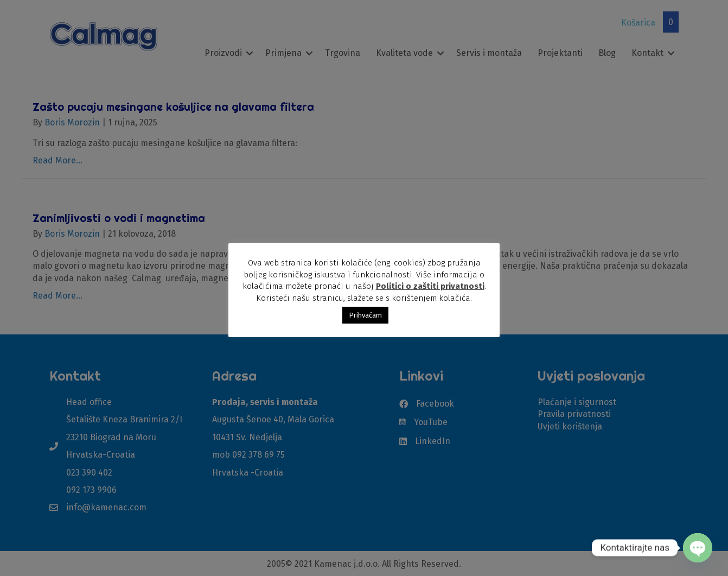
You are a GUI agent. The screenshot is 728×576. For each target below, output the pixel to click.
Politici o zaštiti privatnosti (430, 286)
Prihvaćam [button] (365, 315)
